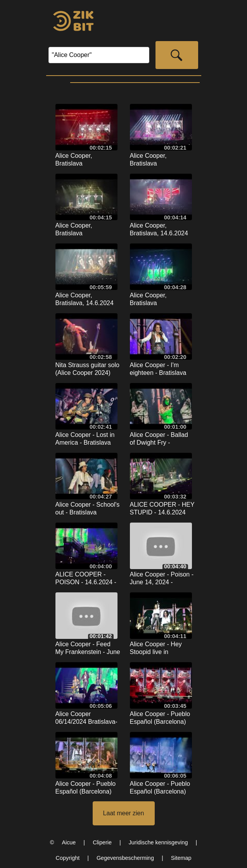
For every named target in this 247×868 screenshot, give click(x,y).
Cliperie (102, 842)
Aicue (69, 842)
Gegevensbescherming (125, 858)
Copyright (68, 858)
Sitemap (181, 858)
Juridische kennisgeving (158, 842)
